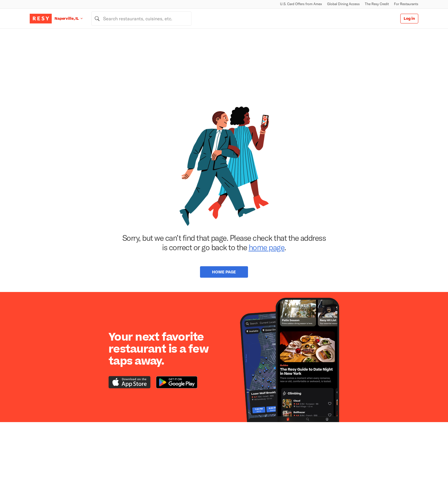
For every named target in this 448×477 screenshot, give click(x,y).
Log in (409, 19)
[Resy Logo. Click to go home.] (41, 19)
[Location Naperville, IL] (73, 18)
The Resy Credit (377, 4)
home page (267, 247)
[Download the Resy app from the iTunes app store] (130, 382)
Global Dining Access (343, 4)
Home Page (224, 272)
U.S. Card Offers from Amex (301, 4)
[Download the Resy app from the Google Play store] (177, 382)
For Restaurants (406, 4)
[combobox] (141, 19)
